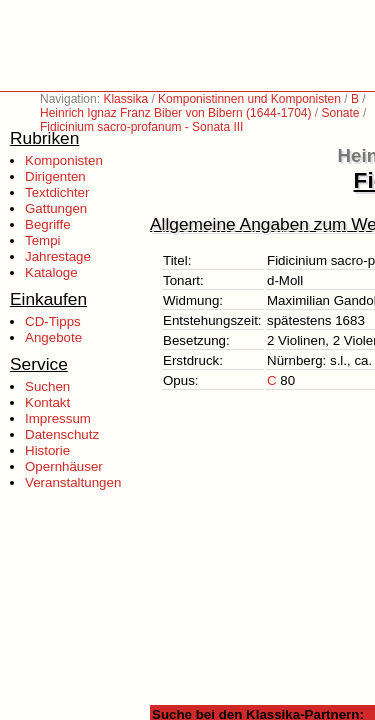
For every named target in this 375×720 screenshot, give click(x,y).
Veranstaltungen (73, 482)
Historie (47, 450)
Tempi (43, 240)
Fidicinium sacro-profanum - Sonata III (141, 127)
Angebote (53, 337)
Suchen (47, 386)
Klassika (125, 99)
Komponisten (64, 160)
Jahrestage (58, 256)
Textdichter (57, 192)
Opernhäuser (64, 466)
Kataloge (51, 272)
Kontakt (47, 402)
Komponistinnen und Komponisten (249, 99)
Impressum (58, 418)
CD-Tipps (53, 321)
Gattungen (56, 208)
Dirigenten (55, 176)
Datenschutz (62, 434)
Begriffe (48, 224)
